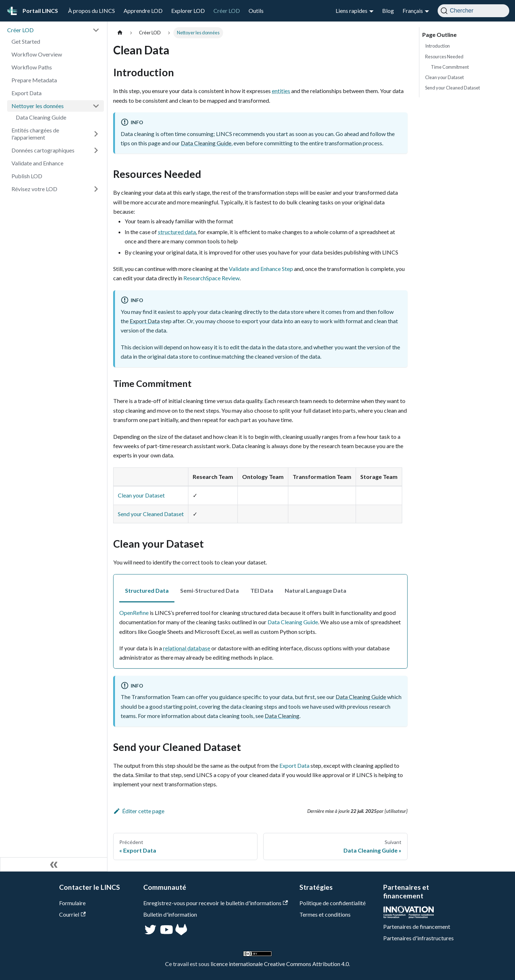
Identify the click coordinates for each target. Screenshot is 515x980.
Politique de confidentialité (333, 903)
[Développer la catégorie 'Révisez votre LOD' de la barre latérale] (96, 189)
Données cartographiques (43, 150)
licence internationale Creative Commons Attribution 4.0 (280, 964)
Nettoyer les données (38, 106)
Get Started (26, 41)
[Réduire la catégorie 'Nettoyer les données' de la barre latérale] (96, 106)
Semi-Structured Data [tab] (210, 590)
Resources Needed (444, 57)
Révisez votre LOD (34, 189)
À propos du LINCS (92, 11)
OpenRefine (134, 613)
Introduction (437, 46)
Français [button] (413, 11)
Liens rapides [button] (352, 11)
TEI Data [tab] (262, 590)
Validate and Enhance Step (261, 269)
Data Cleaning (282, 716)
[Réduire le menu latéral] (54, 864)
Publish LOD (27, 176)
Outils (256, 11)
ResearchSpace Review (211, 278)
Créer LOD (227, 11)
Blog (388, 11)
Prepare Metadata (34, 80)
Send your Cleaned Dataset (151, 514)
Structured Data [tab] (147, 590)
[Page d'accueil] (120, 33)
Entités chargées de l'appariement (35, 134)
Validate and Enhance (37, 163)
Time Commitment (450, 67)
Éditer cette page (139, 811)
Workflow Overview (37, 54)
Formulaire (72, 903)
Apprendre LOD (143, 11)
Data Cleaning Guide (41, 117)
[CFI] (409, 916)
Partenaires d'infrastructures (418, 938)
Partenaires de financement (417, 926)
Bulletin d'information (170, 914)
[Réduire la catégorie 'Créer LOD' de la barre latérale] (96, 30)
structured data (177, 232)
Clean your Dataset (141, 495)
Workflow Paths (32, 67)
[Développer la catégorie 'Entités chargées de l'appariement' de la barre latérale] (96, 134)
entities (281, 91)
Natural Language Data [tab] (316, 590)
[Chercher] (473, 11)
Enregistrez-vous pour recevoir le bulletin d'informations (216, 903)
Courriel (72, 914)
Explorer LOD (188, 11)
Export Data (27, 93)
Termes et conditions (325, 914)
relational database (187, 648)
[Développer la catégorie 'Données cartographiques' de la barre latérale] (96, 150)
